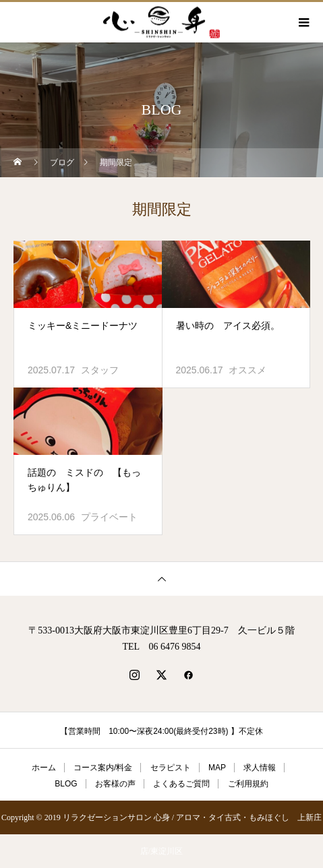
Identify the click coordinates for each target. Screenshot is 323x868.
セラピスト (171, 768)
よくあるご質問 (181, 784)
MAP (217, 768)
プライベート (109, 517)
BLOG (66, 784)
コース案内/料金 (103, 768)
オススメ (247, 370)
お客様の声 (115, 784)
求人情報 (260, 768)
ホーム (44, 768)
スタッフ (100, 370)
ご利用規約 (248, 784)
